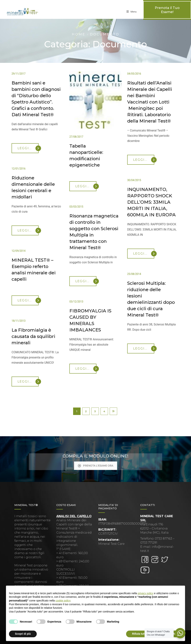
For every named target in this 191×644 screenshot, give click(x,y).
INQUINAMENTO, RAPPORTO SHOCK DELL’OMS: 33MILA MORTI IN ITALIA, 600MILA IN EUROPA (151, 202)
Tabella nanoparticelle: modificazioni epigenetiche (86, 155)
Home (79, 34)
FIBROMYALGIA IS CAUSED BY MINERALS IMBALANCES (90, 320)
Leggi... (28, 148)
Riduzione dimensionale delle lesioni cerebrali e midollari (33, 187)
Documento (105, 34)
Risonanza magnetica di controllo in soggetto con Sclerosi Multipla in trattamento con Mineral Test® (94, 232)
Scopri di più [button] (23, 634)
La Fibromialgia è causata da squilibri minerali (33, 336)
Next (113, 411)
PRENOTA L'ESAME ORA (96, 463)
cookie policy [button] (63, 601)
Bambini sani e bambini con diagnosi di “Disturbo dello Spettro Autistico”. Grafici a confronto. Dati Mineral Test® (36, 99)
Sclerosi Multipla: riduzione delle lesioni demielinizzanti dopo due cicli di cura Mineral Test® (151, 299)
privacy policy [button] (145, 593)
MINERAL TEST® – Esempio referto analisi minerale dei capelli (34, 270)
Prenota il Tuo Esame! (167, 10)
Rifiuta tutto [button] (139, 634)
